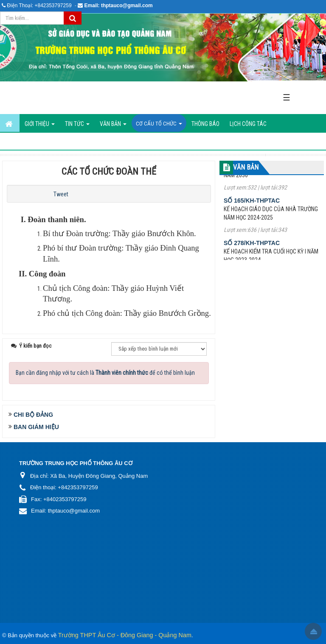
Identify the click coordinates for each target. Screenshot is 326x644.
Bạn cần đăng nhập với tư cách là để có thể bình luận (105, 373)
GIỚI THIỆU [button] (40, 126)
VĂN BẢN (246, 167)
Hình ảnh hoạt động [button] (98, 142)
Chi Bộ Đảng (33, 415)
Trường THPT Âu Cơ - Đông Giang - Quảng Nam (125, 635)
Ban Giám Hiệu (36, 427)
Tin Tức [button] (77, 126)
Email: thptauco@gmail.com (119, 6)
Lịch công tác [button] (248, 124)
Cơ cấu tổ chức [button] (159, 126)
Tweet (61, 194)
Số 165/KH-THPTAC (252, 205)
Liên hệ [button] (143, 142)
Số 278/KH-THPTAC (252, 247)
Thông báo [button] (205, 124)
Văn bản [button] (113, 126)
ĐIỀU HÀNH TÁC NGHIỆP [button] (33, 142)
